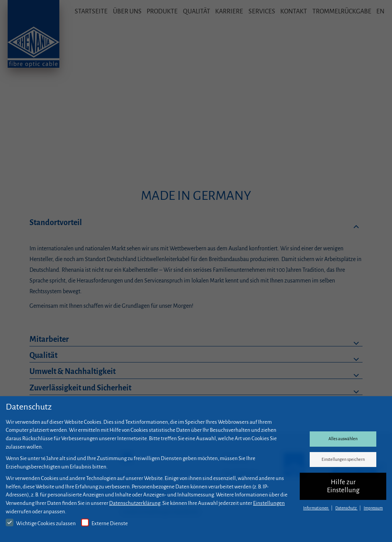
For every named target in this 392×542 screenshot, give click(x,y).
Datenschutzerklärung (135, 503)
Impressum (373, 508)
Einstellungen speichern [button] (343, 459)
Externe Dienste (105, 522)
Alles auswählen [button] (343, 439)
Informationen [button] (316, 508)
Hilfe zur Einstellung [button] (343, 486)
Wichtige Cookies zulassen (41, 522)
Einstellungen (269, 503)
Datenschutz (346, 508)
